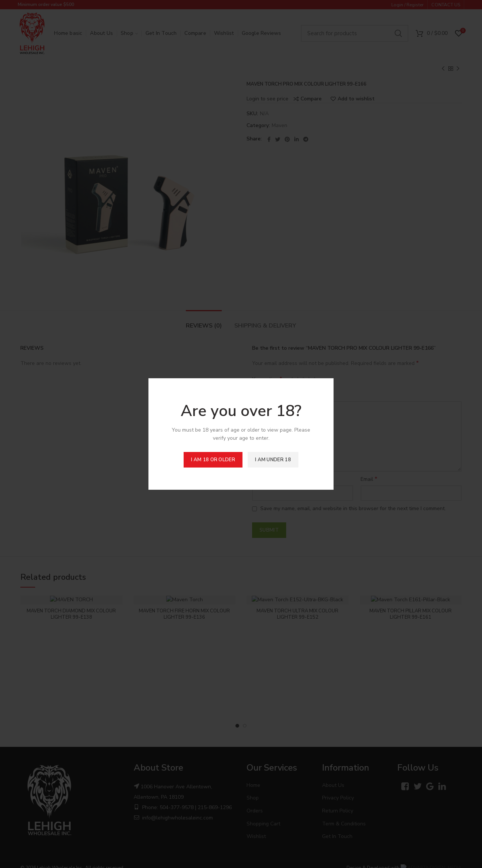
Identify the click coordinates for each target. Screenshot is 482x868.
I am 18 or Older (213, 460)
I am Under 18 (273, 460)
